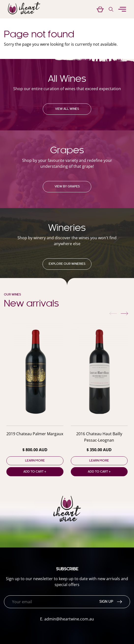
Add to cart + (35, 472)
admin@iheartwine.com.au (69, 619)
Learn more (35, 461)
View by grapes (67, 187)
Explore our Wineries (67, 264)
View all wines (67, 109)
